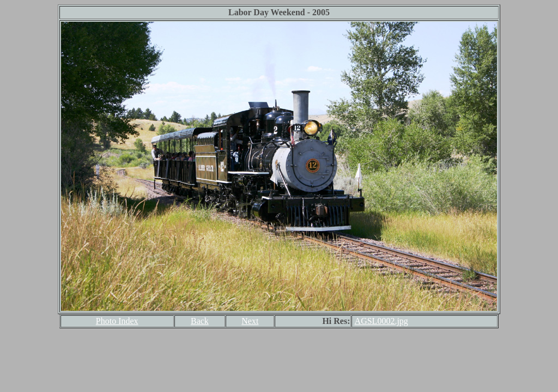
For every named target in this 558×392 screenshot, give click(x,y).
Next (250, 321)
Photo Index (117, 321)
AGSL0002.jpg (381, 321)
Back (200, 321)
